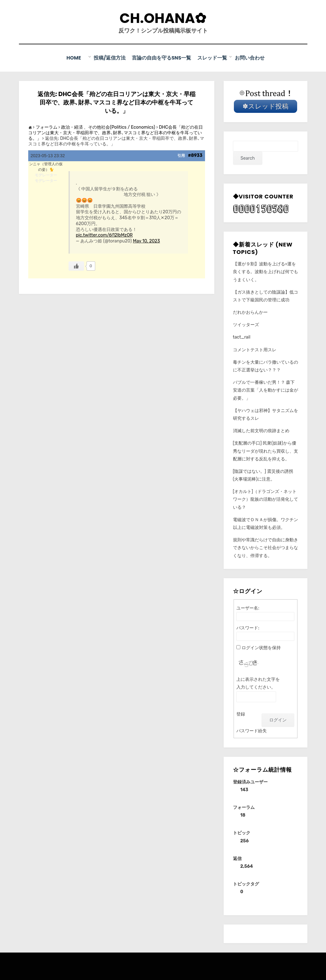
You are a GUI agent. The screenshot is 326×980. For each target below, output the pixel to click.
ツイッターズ (246, 324)
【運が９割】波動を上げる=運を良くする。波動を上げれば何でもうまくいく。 (266, 271)
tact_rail (242, 337)
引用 (181, 155)
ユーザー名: (248, 608)
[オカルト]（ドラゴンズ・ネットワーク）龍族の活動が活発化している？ (266, 499)
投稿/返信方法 (110, 58)
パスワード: (248, 628)
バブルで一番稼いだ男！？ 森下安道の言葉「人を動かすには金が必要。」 (266, 390)
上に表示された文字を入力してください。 (258, 683)
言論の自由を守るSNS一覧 (162, 58)
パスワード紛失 (252, 730)
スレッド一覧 (213, 58)
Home (78, 58)
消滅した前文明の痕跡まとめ (261, 430)
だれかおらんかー (250, 312)
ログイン (278, 719)
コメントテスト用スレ (255, 349)
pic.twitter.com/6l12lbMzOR (104, 235)
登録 (241, 714)
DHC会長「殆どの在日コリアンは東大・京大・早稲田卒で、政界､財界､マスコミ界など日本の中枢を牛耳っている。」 (116, 132)
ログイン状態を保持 (261, 647)
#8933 (195, 155)
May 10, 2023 (147, 241)
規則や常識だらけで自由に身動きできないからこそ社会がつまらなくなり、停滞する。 (266, 547)
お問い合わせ (250, 58)
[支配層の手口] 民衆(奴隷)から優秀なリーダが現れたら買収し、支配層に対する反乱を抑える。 (266, 451)
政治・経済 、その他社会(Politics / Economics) (108, 127)
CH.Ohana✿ (163, 18)
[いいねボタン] (76, 265)
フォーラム (47, 127)
